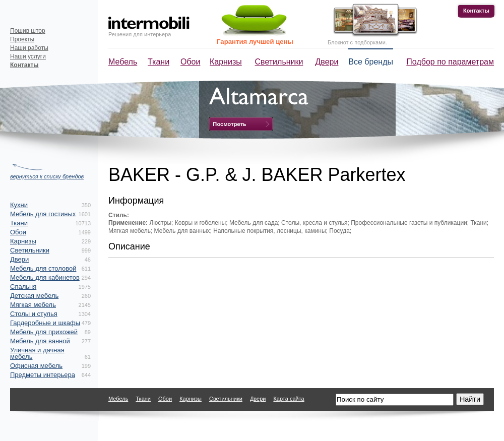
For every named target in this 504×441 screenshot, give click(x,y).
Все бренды (371, 62)
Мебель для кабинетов (45, 277)
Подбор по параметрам (450, 62)
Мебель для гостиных (43, 214)
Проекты (22, 39)
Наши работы (29, 48)
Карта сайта (289, 399)
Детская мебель (34, 296)
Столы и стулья (34, 314)
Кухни (19, 205)
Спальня (23, 287)
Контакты (476, 11)
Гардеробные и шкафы (45, 323)
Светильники (279, 62)
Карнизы (226, 62)
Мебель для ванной (40, 341)
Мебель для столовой (43, 268)
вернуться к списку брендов (47, 176)
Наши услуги (28, 56)
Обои (190, 62)
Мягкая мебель (33, 305)
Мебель (123, 62)
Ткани (159, 62)
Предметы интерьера (43, 375)
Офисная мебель (36, 366)
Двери (327, 62)
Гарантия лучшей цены (255, 42)
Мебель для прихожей (44, 332)
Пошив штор (28, 31)
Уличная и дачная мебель (37, 353)
